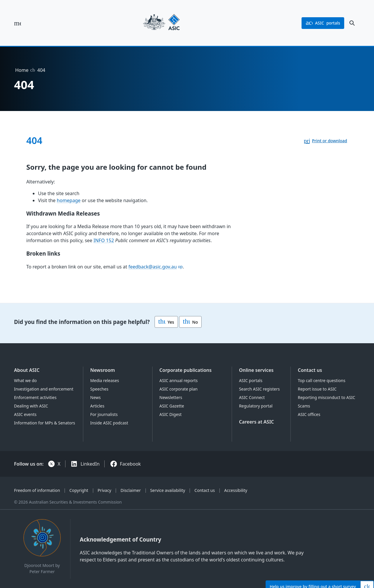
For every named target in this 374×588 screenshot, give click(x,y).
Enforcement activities (35, 397)
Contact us (310, 370)
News (96, 397)
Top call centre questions (322, 380)
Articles (97, 406)
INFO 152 (104, 240)
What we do (25, 380)
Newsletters (171, 397)
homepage (69, 200)
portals (323, 23)
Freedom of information (37, 490)
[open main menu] (18, 23)
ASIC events (25, 414)
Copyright (79, 490)
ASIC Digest (171, 414)
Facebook (130, 464)
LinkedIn (90, 464)
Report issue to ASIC (317, 389)
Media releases (105, 380)
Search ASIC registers (259, 389)
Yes (166, 322)
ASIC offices (309, 414)
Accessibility (236, 490)
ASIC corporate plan (179, 389)
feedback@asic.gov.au (153, 267)
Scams (304, 406)
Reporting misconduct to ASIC (326, 397)
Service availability (168, 490)
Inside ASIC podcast (109, 423)
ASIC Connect (252, 397)
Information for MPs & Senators (45, 423)
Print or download (330, 141)
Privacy (104, 490)
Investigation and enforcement (44, 389)
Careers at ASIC (257, 422)
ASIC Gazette (172, 406)
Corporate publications (186, 370)
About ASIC (27, 370)
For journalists (104, 414)
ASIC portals (251, 380)
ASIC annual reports (179, 380)
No (190, 322)
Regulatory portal (256, 406)
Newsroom (103, 370)
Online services (256, 370)
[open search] (352, 23)
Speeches (99, 389)
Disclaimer (131, 490)
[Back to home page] (161, 23)
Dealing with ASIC (31, 406)
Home (22, 70)
